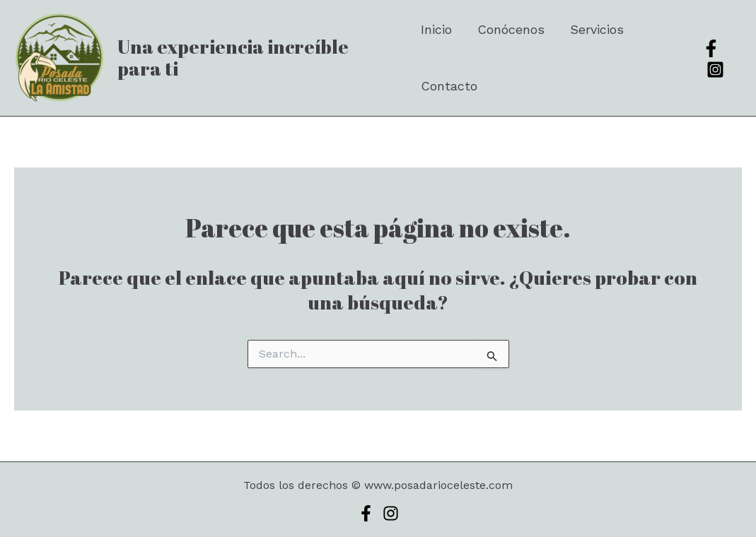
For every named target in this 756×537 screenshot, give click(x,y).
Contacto (449, 86)
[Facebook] (711, 48)
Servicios (597, 29)
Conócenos (511, 29)
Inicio (436, 29)
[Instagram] (715, 70)
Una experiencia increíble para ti (233, 58)
